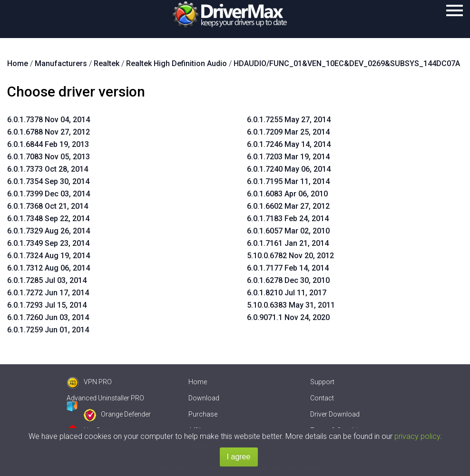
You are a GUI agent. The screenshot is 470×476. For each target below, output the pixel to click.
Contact (322, 398)
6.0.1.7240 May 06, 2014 (289, 169)
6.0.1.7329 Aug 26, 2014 (49, 231)
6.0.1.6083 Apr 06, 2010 (287, 194)
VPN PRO (89, 382)
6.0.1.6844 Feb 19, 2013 (48, 144)
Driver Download (335, 414)
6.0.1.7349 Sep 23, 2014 (48, 243)
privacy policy (417, 436)
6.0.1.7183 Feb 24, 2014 (288, 219)
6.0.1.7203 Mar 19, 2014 (288, 157)
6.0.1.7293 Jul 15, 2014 (47, 305)
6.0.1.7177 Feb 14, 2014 (288, 268)
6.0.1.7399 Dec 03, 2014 (49, 194)
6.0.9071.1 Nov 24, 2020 (288, 317)
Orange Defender (117, 414)
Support (322, 382)
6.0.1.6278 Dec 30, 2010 (288, 280)
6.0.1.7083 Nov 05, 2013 (49, 157)
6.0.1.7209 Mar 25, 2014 (288, 132)
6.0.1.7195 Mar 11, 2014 (288, 181)
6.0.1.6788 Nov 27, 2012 (49, 132)
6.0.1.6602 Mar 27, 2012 (288, 206)
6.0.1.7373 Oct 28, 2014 (48, 169)
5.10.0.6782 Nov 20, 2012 (290, 256)
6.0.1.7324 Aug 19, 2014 (49, 256)
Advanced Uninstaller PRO (105, 398)
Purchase (203, 414)
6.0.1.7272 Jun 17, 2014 (48, 293)
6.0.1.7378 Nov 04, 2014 (49, 120)
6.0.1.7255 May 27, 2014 (289, 120)
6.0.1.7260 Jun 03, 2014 (48, 317)
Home (198, 382)
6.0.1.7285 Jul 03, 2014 (47, 280)
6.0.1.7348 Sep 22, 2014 (48, 219)
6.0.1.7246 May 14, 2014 (289, 144)
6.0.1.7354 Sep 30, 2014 (48, 181)
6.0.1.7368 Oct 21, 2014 (48, 206)
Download (204, 398)
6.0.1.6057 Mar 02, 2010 (288, 231)
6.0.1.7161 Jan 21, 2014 (288, 243)
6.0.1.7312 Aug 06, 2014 (49, 268)
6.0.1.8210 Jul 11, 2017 (287, 293)
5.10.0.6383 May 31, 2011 (291, 305)
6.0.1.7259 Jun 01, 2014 (48, 330)
